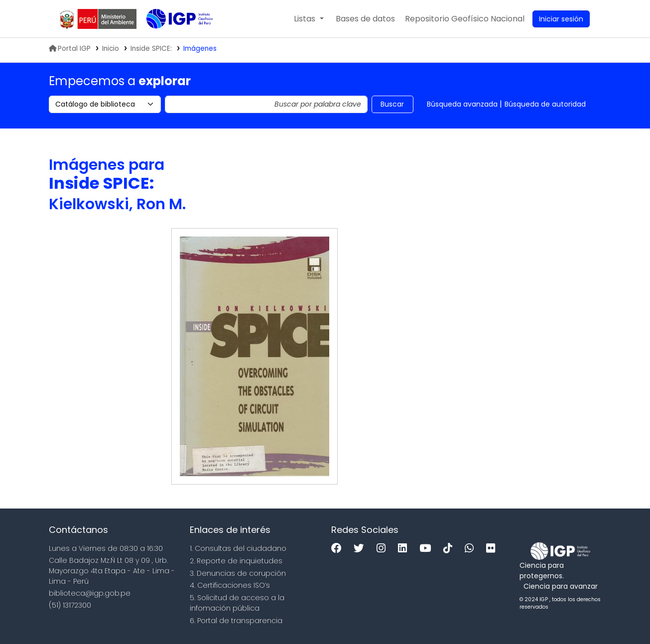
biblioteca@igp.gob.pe (90, 593)
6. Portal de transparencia (236, 621)
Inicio (111, 49)
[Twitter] (361, 549)
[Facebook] (339, 549)
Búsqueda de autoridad (545, 104)
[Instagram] (384, 549)
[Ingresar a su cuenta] (561, 19)
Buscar (392, 104)
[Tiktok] (450, 549)
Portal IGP (70, 49)
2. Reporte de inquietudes (236, 561)
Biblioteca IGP (171, 39)
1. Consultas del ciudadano (238, 548)
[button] (309, 19)
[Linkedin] (405, 549)
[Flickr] (493, 549)
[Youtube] (428, 549)
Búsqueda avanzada (462, 104)
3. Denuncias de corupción (238, 573)
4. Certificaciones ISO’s (230, 585)
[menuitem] (465, 19)
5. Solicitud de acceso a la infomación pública (237, 603)
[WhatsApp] (472, 549)
